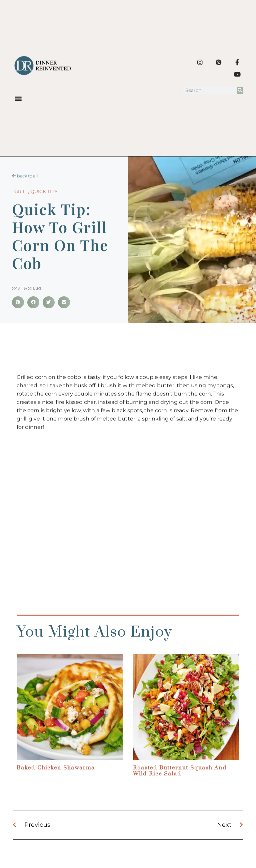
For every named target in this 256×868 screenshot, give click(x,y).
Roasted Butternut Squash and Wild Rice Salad (180, 771)
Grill (21, 191)
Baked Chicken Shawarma (56, 768)
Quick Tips (44, 191)
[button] (18, 99)
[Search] (240, 90)
